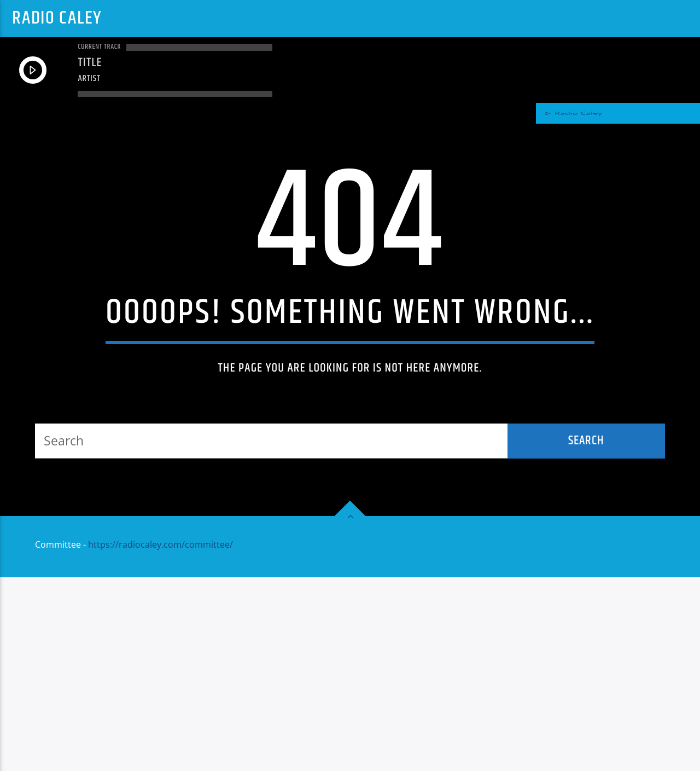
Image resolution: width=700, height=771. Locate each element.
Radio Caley (57, 18)
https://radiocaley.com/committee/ (161, 738)
